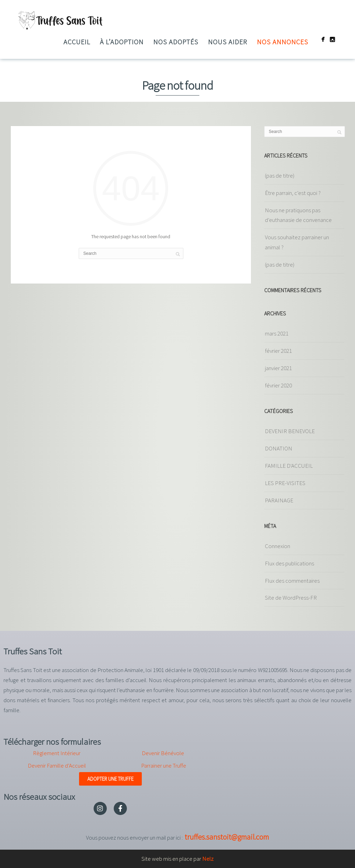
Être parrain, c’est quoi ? (293, 193)
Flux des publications (289, 563)
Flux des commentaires (292, 581)
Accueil (77, 42)
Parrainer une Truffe (164, 766)
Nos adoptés (176, 42)
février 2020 (278, 385)
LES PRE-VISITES (285, 483)
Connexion (278, 546)
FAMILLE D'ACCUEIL (289, 466)
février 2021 (278, 351)
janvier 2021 (278, 368)
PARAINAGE (279, 500)
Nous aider (228, 42)
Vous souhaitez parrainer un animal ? (297, 242)
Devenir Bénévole (163, 753)
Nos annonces (283, 42)
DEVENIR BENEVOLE (290, 431)
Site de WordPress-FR (291, 598)
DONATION (279, 448)
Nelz (208, 859)
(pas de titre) (280, 176)
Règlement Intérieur (57, 753)
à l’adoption (122, 42)
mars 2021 (277, 333)
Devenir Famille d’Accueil (57, 766)
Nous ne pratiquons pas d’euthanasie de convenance (298, 215)
